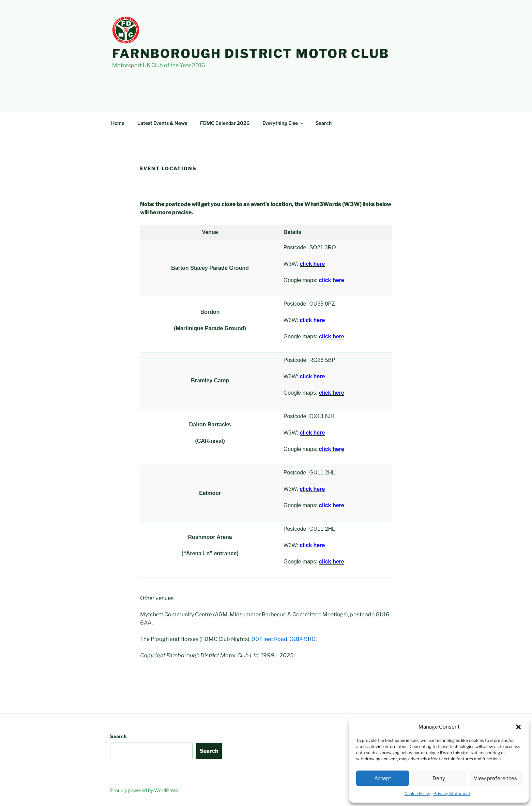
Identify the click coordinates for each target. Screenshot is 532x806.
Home (118, 123)
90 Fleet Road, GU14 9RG (284, 639)
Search (324, 123)
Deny (439, 778)
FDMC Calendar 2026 (225, 123)
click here (332, 280)
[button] (518, 727)
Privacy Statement (452, 794)
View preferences (495, 778)
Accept (383, 778)
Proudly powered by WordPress (144, 790)
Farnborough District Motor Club (251, 54)
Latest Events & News (162, 123)
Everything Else (283, 123)
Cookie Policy (417, 794)
